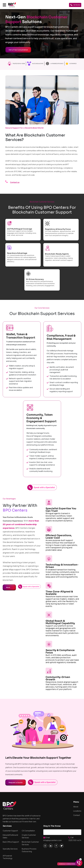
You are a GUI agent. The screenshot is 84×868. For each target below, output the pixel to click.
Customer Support (10, 831)
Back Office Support (11, 842)
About (76, 807)
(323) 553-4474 (75, 840)
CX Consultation (28, 831)
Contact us (15, 182)
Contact (77, 815)
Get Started (75, 5)
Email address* (62, 832)
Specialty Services (10, 849)
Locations (77, 811)
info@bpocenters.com (52, 840)
